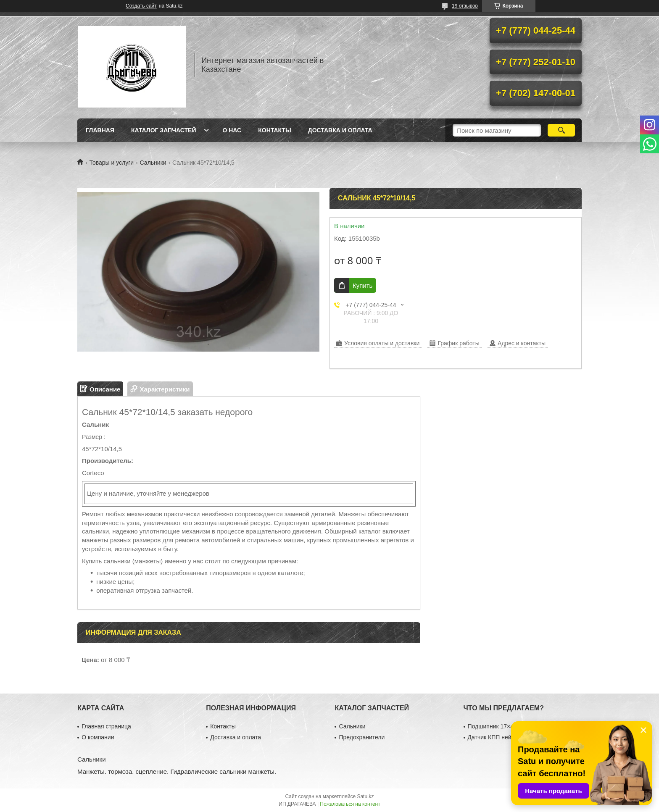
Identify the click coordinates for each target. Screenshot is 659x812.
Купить (362, 285)
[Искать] (561, 130)
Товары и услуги (111, 163)
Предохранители (362, 737)
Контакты (274, 130)
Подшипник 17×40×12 (497, 726)
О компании (98, 737)
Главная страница (106, 726)
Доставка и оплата (340, 130)
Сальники (153, 163)
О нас (232, 130)
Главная (100, 130)
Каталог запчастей (164, 130)
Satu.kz (365, 796)
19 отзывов (465, 6)
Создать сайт (141, 6)
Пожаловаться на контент (350, 804)
